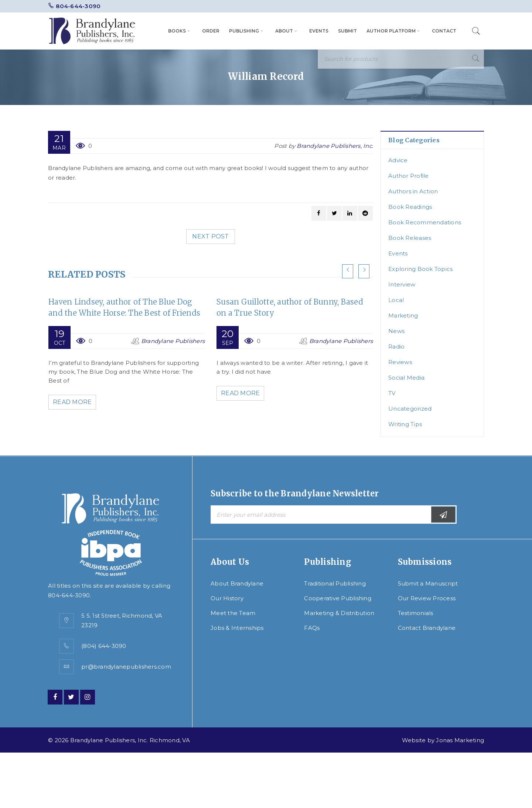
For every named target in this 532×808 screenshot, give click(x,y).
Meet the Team (233, 613)
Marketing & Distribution (339, 613)
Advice (398, 160)
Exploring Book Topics (420, 269)
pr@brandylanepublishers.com (126, 667)
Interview (402, 284)
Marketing (403, 315)
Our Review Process (427, 598)
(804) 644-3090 (104, 646)
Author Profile (409, 176)
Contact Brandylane (427, 628)
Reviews (400, 362)
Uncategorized (410, 409)
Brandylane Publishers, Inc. (335, 146)
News (396, 331)
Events (398, 253)
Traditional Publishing (335, 583)
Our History (227, 598)
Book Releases (410, 238)
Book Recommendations (425, 222)
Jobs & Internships (237, 628)
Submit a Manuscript (428, 583)
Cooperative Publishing (338, 598)
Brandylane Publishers (173, 341)
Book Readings (410, 207)
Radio (396, 347)
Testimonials (416, 613)
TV (392, 393)
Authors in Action (413, 191)
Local (396, 300)
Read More (74, 402)
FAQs (312, 628)
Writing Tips (405, 424)
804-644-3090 (78, 6)
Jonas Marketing (460, 740)
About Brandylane (237, 583)
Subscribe (443, 515)
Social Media (406, 378)
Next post (210, 236)
